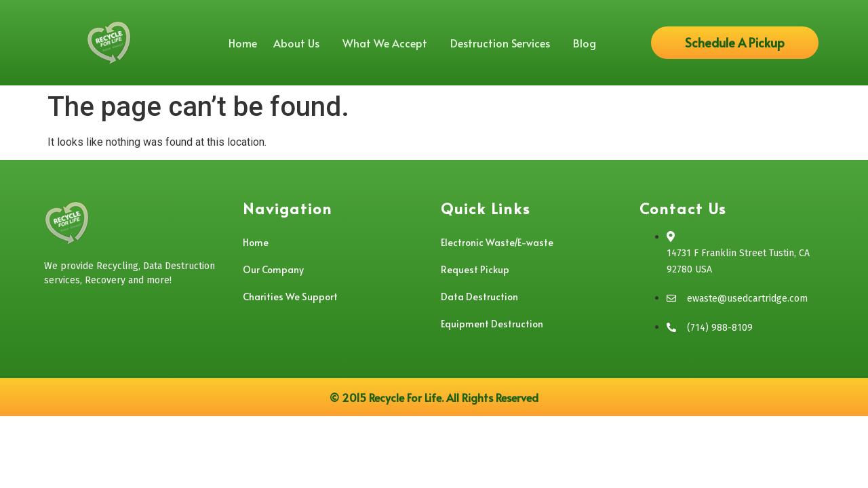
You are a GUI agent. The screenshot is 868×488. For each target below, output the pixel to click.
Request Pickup (475, 269)
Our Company (273, 269)
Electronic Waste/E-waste (497, 242)
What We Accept (388, 43)
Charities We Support (290, 297)
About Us (300, 43)
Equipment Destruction (492, 324)
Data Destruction (479, 297)
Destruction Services (504, 43)
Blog (585, 43)
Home (243, 43)
